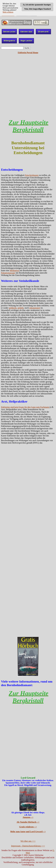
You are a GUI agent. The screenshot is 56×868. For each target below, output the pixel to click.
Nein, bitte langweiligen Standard (38, 9)
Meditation (15, 270)
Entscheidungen (32, 175)
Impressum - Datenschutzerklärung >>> (28, 846)
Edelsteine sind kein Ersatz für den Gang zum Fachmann (25, 407)
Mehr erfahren (8, 12)
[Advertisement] (28, 88)
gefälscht (13, 308)
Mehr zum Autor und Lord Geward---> (28, 832)
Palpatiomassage (8, 273)
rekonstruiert (35, 308)
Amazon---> (28, 817)
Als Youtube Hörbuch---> (28, 822)
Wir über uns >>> (28, 841)
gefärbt (21, 308)
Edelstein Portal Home (28, 53)
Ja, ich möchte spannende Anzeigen (37, 5)
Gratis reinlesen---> (28, 827)
